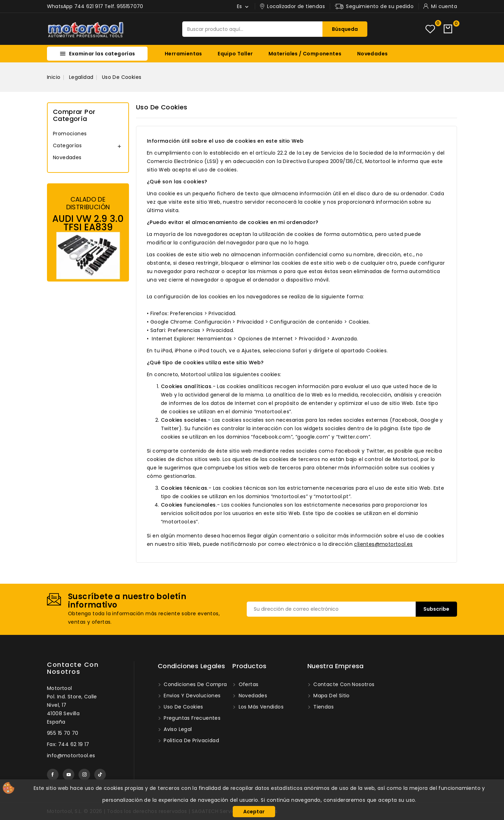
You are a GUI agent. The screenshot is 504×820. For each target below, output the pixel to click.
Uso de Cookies (183, 707)
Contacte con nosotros (73, 668)
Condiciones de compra (195, 684)
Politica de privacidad (191, 740)
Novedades (373, 54)
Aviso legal (177, 729)
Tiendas (323, 707)
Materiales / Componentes (305, 54)
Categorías (67, 145)
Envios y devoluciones (192, 696)
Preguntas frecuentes (191, 718)
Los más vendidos (260, 707)
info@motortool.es (71, 755)
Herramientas (183, 54)
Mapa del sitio (331, 696)
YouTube (69, 775)
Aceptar (254, 812)
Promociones (70, 134)
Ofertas (248, 684)
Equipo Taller (235, 54)
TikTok (100, 775)
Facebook (53, 775)
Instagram (84, 775)
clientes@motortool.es (383, 544)
